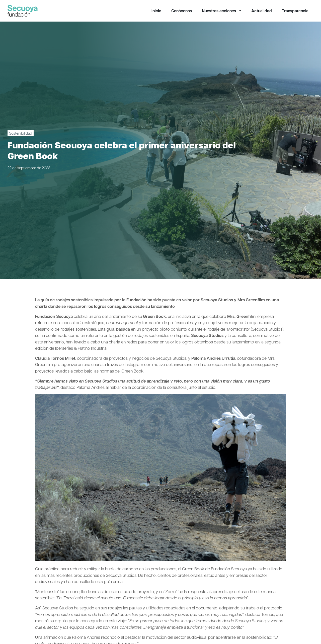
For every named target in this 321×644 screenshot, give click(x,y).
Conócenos (182, 11)
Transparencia (295, 11)
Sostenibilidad (21, 133)
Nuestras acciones (222, 11)
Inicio (156, 11)
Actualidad (262, 11)
